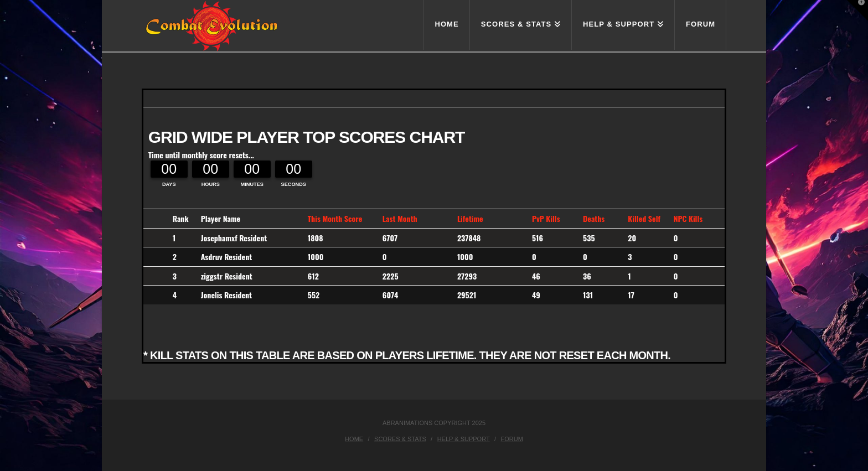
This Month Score (335, 218)
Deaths (594, 218)
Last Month (400, 218)
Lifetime (470, 218)
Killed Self (644, 218)
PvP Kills (546, 218)
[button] (857, 11)
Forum (512, 439)
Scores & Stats (400, 439)
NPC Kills (688, 218)
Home (354, 439)
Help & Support (464, 439)
